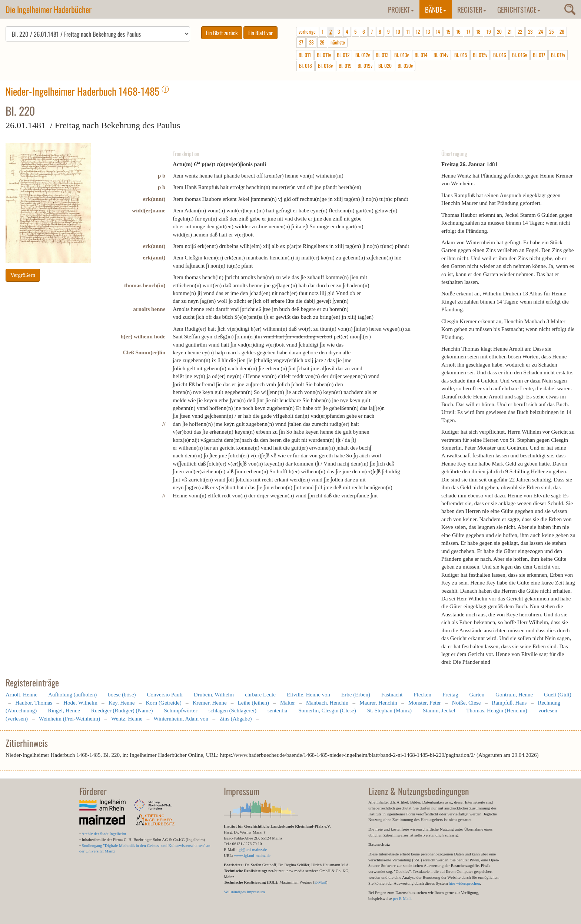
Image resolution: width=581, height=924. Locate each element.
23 (530, 32)
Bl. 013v (401, 55)
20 (499, 32)
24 (541, 32)
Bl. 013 (382, 55)
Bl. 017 (539, 55)
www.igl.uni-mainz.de (252, 855)
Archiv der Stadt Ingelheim (104, 834)
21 (510, 32)
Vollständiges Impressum (244, 892)
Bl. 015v (480, 55)
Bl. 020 (385, 66)
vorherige (307, 32)
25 (551, 32)
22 (520, 32)
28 (311, 42)
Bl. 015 (461, 55)
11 (408, 32)
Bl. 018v (325, 66)
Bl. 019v (365, 66)
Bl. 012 (343, 55)
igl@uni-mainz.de (252, 850)
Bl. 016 (500, 55)
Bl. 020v (405, 66)
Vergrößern (23, 275)
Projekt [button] (401, 9)
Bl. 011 (305, 55)
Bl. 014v (441, 55)
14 (438, 32)
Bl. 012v (363, 55)
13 (428, 32)
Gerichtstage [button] (519, 9)
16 (458, 32)
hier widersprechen (464, 883)
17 (468, 32)
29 (322, 42)
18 (478, 32)
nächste (338, 42)
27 (301, 42)
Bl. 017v (558, 55)
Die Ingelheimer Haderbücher (49, 9)
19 (489, 32)
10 (398, 32)
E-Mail (320, 882)
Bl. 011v (324, 55)
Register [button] (472, 9)
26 (562, 32)
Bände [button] (436, 9)
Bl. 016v (519, 55)
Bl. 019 (345, 66)
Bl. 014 (421, 55)
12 (418, 32)
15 (448, 32)
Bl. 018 (306, 66)
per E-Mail (402, 898)
